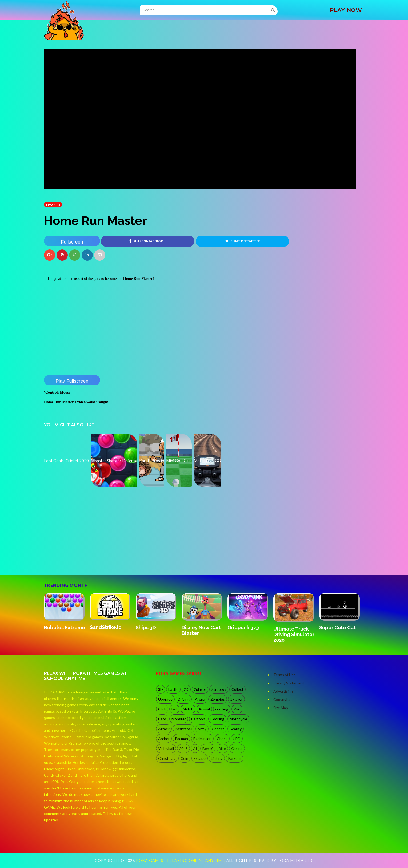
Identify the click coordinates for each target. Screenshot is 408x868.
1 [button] (201, 651)
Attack (164, 729)
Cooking (217, 719)
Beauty (236, 729)
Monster (179, 719)
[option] (67, 612)
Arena (200, 699)
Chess (222, 739)
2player (200, 689)
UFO (237, 739)
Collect (237, 689)
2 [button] (207, 651)
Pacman (181, 739)
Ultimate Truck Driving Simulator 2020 (294, 634)
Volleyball (166, 748)
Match (188, 709)
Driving (184, 699)
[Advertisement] (84, 560)
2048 (183, 748)
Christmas (167, 758)
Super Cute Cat (337, 627)
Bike (222, 748)
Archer (164, 739)
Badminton (202, 739)
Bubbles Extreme (65, 627)
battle (173, 689)
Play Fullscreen (72, 381)
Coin (184, 758)
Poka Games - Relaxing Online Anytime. (181, 860)
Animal (204, 709)
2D (186, 689)
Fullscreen (72, 242)
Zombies (218, 699)
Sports (53, 205)
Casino (237, 748)
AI (195, 748)
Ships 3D (146, 627)
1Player (236, 699)
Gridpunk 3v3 (243, 627)
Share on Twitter (243, 241)
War (237, 709)
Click (162, 709)
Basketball (184, 729)
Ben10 (208, 748)
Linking (217, 758)
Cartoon (198, 719)
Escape (200, 758)
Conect (218, 729)
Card (162, 719)
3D (161, 689)
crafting (222, 709)
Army (202, 729)
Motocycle (238, 719)
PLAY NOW (346, 10)
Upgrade (165, 699)
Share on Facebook (147, 241)
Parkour (235, 758)
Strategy (219, 689)
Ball (174, 709)
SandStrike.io (106, 627)
